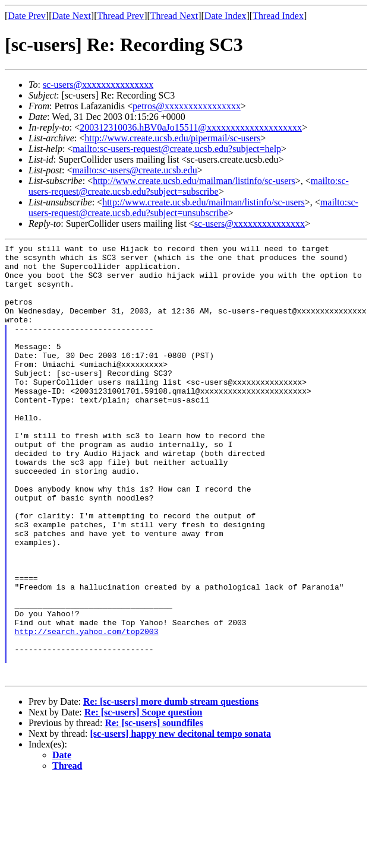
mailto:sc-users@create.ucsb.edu (134, 170)
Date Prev (27, 16)
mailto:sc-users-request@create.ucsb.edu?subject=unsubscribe (193, 208)
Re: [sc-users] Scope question (144, 799)
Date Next (72, 16)
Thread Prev (120, 16)
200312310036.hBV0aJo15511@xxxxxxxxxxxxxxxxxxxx (191, 127)
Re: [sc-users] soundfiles (154, 810)
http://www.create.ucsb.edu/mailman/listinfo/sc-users (194, 181)
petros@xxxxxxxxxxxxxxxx (187, 106)
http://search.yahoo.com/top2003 (87, 709)
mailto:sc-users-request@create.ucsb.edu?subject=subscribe (189, 186)
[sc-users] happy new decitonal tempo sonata (181, 821)
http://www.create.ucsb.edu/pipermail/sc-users (172, 138)
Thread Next (174, 16)
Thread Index (278, 16)
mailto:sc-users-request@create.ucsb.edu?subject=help (177, 149)
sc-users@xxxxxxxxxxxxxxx (98, 85)
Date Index (226, 16)
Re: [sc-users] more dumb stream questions (171, 789)
